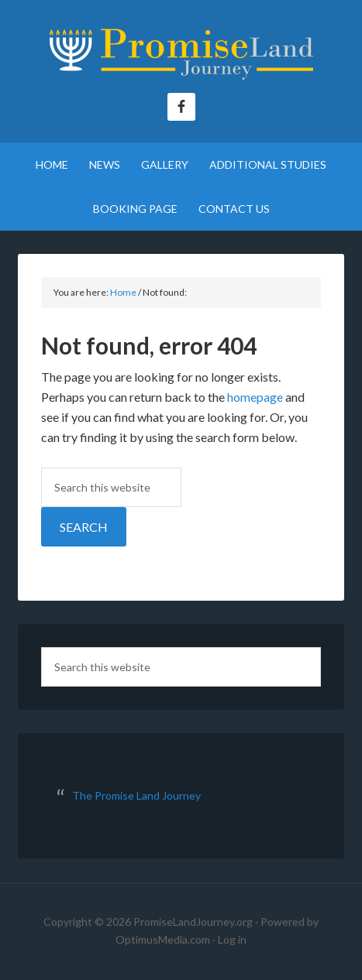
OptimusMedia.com (163, 939)
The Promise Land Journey (181, 54)
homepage (255, 397)
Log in (232, 939)
